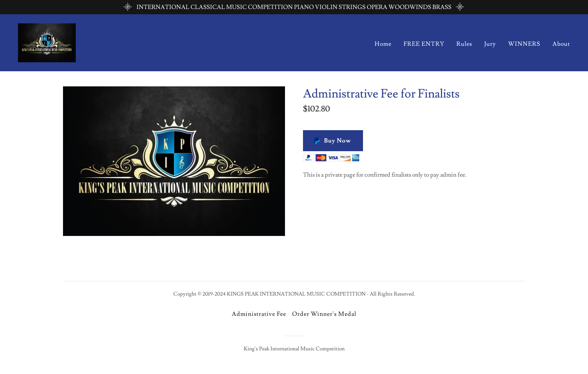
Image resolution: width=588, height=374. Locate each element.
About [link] (561, 44)
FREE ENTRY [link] (424, 44)
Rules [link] (464, 44)
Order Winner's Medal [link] (324, 314)
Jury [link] (490, 44)
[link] (47, 41)
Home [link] (383, 44)
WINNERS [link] (524, 44)
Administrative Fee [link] (259, 314)
